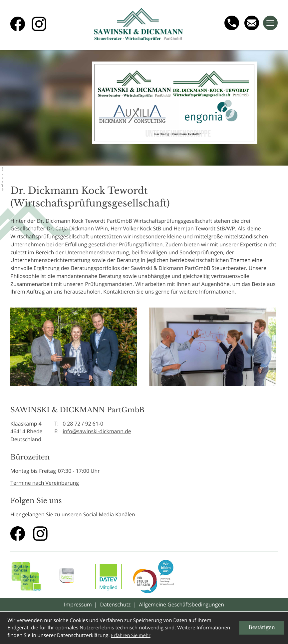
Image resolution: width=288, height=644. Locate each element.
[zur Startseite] (139, 25)
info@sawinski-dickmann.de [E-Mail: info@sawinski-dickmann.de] (97, 431)
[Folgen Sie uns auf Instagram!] (39, 24)
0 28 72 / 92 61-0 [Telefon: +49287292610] (83, 424)
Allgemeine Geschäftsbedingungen (181, 604)
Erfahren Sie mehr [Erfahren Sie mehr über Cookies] (131, 636)
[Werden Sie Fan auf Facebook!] (18, 24)
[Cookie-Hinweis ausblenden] (262, 628)
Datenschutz (115, 604)
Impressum (78, 604)
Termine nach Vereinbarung (45, 483)
